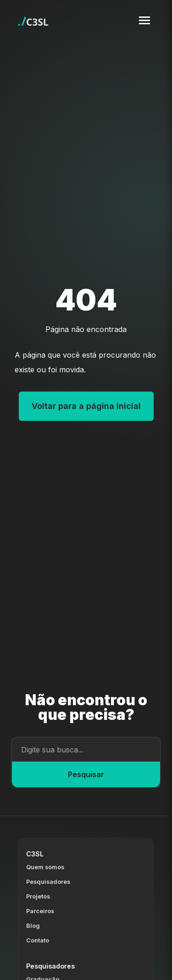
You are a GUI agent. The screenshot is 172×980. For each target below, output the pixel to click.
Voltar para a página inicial (86, 406)
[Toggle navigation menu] (144, 20)
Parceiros (40, 911)
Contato (38, 940)
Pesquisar (86, 774)
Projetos (38, 896)
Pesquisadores (48, 882)
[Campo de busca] (86, 750)
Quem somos (45, 867)
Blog (33, 926)
